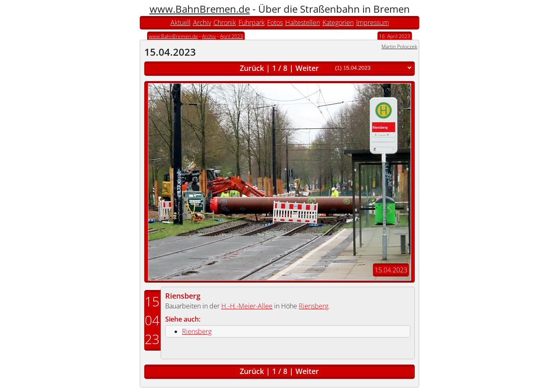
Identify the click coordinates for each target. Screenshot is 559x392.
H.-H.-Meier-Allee (247, 306)
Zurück (252, 68)
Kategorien (338, 23)
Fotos (275, 23)
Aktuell (181, 23)
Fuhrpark (252, 23)
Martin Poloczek (399, 46)
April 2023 (232, 36)
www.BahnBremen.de (200, 9)
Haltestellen (303, 23)
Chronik (225, 23)
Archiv (202, 23)
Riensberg (183, 296)
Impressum (373, 23)
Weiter (307, 68)
